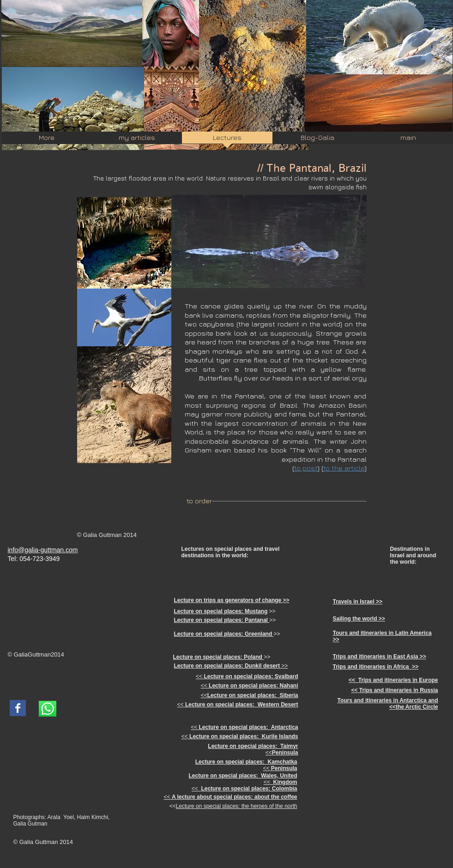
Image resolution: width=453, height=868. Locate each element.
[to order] (199, 501)
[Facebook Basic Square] (18, 708)
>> (231, 666)
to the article (344, 468)
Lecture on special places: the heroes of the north (237, 806)
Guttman (39, 654)
